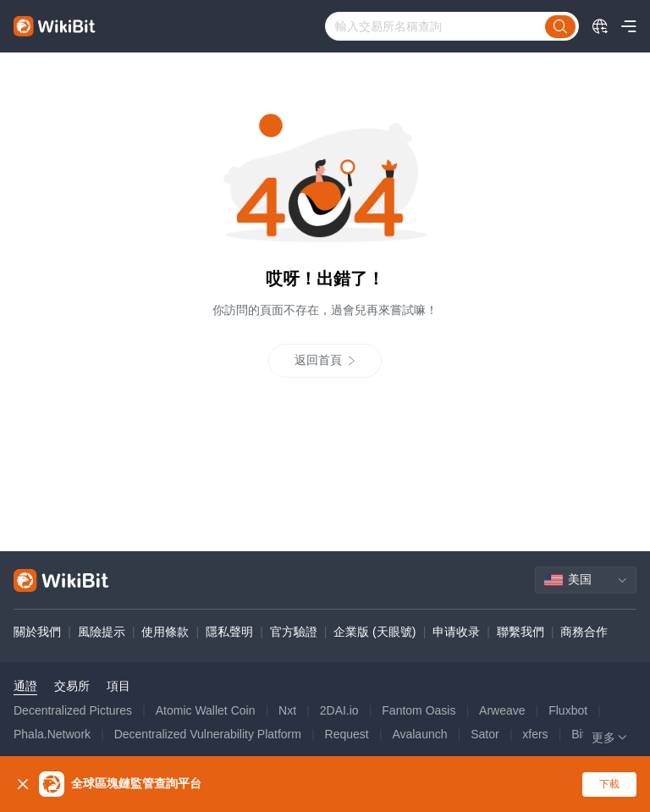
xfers (535, 734)
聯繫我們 (521, 632)
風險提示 (102, 632)
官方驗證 (294, 632)
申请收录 (456, 632)
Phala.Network (52, 734)
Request (347, 734)
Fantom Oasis (419, 710)
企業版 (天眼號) (375, 632)
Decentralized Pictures (73, 710)
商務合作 (584, 632)
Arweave (502, 710)
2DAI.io (339, 710)
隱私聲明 (229, 632)
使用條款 (165, 632)
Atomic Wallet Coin (206, 710)
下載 (609, 784)
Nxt (287, 710)
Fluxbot (568, 710)
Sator (485, 734)
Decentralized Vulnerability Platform (208, 734)
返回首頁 (325, 360)
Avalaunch (419, 734)
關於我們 (37, 632)
